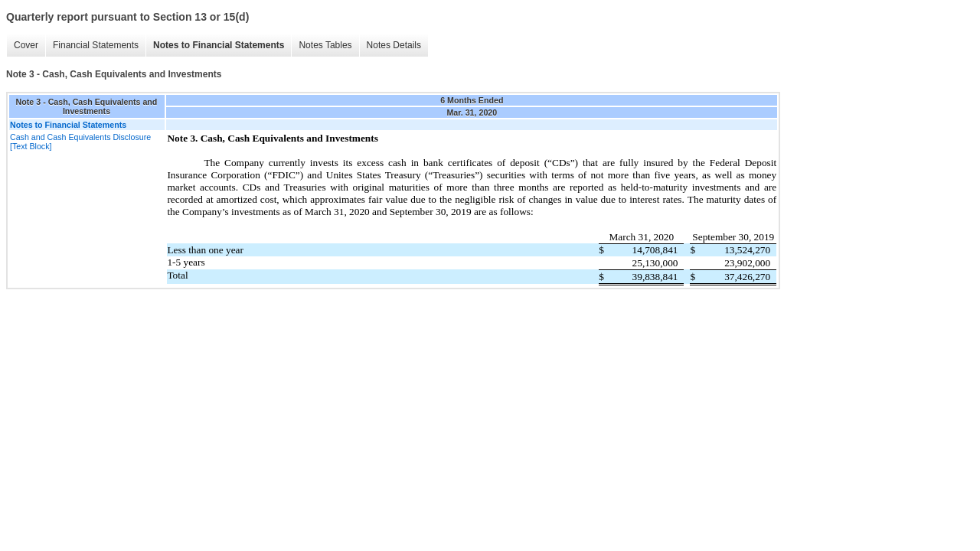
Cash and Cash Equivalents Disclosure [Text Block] (80, 142)
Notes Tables (325, 45)
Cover (26, 45)
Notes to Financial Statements (219, 45)
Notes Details (394, 45)
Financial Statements (96, 45)
